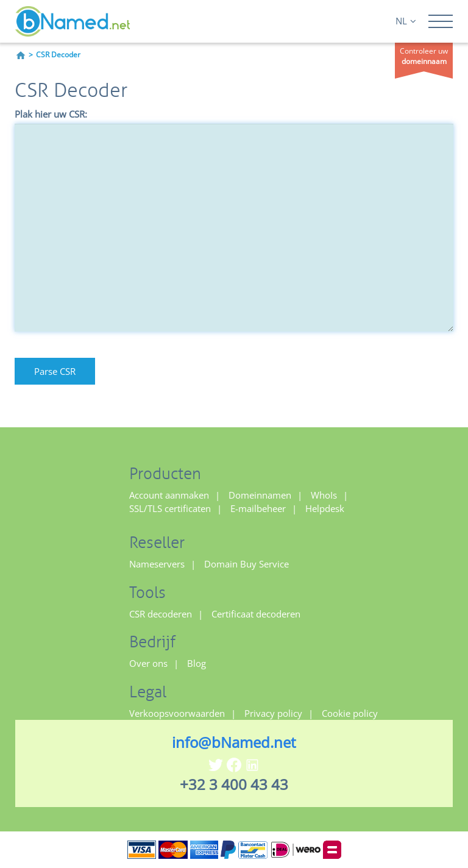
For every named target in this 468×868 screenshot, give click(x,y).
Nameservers (157, 564)
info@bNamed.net (234, 742)
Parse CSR (55, 371)
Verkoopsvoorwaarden (177, 713)
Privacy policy (273, 713)
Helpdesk (325, 508)
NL (406, 21)
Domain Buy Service (246, 564)
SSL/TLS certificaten (170, 508)
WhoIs (324, 495)
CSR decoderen (161, 614)
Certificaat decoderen (256, 614)
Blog (197, 663)
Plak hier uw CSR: (51, 114)
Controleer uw (424, 56)
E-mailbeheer (258, 508)
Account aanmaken (169, 495)
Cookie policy (350, 713)
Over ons (148, 663)
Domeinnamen (260, 495)
